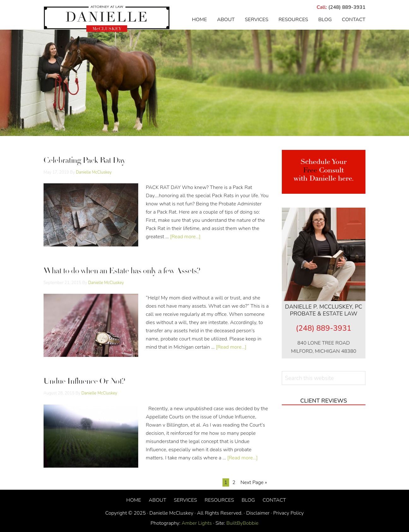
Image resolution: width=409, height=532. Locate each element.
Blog (248, 500)
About (157, 500)
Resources (219, 500)
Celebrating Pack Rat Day (85, 161)
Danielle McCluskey (107, 19)
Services (186, 500)
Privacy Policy (289, 513)
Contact (274, 500)
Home (134, 500)
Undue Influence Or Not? (84, 382)
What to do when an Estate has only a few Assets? (122, 272)
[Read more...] (185, 237)
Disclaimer (258, 513)
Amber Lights (197, 523)
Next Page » (254, 482)
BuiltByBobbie (242, 523)
